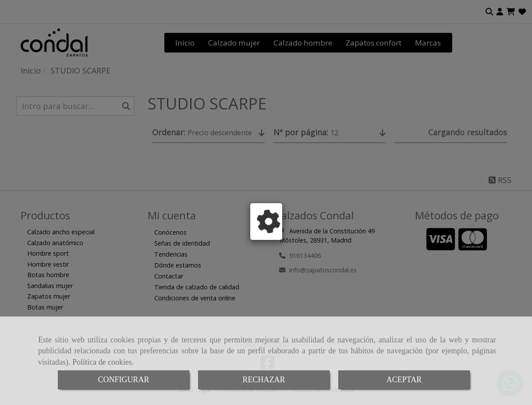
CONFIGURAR (123, 380)
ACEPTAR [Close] (404, 380)
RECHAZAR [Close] (264, 380)
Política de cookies (102, 362)
